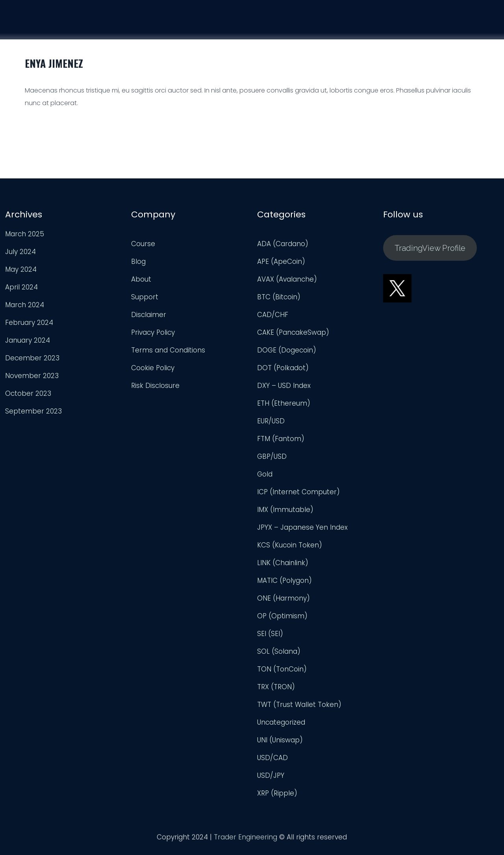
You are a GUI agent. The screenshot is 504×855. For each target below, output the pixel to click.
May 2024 (21, 269)
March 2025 (25, 234)
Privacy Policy (153, 332)
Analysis (394, 26)
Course (349, 25)
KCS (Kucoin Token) (290, 545)
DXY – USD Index (284, 386)
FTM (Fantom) (281, 439)
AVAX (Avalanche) (287, 279)
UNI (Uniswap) (280, 740)
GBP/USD (272, 456)
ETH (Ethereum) (284, 403)
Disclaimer (149, 315)
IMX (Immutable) (285, 510)
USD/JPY (271, 775)
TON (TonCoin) (282, 669)
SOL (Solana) (279, 651)
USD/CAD (272, 758)
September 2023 (33, 411)
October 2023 (28, 393)
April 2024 (21, 287)
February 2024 (29, 323)
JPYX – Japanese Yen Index (302, 527)
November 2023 (32, 376)
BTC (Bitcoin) (279, 297)
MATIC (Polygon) (284, 581)
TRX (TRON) (276, 687)
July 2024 (20, 252)
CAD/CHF (273, 315)
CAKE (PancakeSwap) (293, 332)
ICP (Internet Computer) (298, 492)
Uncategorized (281, 722)
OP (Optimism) (282, 616)
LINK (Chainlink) (283, 563)
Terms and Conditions (168, 350)
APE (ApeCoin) (281, 262)
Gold (265, 474)
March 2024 (25, 305)
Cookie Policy (153, 368)
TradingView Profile (430, 248)
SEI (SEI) (270, 634)
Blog (138, 262)
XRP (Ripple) (277, 793)
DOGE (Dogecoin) (287, 350)
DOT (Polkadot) (283, 368)
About (141, 279)
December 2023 (32, 358)
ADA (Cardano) (283, 244)
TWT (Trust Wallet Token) (299, 705)
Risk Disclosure (155, 386)
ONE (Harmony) (283, 598)
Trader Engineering (246, 840)
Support (442, 28)
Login (485, 30)
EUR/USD (271, 421)
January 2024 (28, 340)
